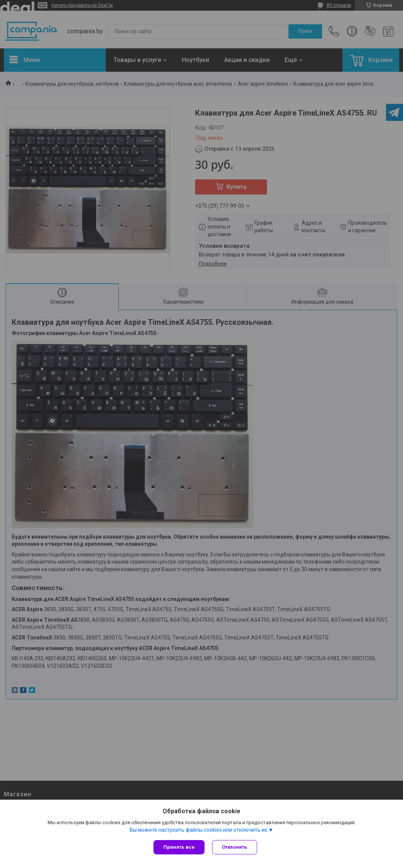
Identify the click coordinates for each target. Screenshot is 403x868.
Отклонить (235, 847)
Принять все (179, 847)
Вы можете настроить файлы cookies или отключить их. (199, 830)
